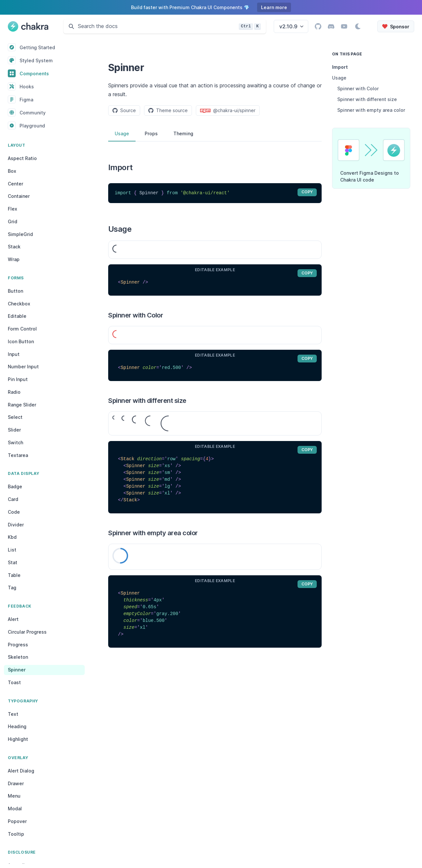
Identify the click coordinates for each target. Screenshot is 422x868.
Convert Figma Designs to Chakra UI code (370, 176)
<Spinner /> (215, 282)
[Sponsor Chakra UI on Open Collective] (396, 26)
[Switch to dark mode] (358, 26)
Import (340, 67)
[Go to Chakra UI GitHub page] (318, 26)
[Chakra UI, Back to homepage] (28, 26)
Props (151, 133)
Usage (122, 133)
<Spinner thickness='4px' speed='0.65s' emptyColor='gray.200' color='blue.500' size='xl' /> (215, 614)
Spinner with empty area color (371, 110)
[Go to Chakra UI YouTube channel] (344, 26)
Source (124, 110)
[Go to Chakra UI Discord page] (331, 26)
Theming (183, 133)
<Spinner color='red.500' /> (215, 368)
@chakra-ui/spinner (228, 110)
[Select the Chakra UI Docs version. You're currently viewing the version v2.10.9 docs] (291, 26)
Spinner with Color (358, 88)
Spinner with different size (367, 99)
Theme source (168, 110)
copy (307, 192)
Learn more (274, 7)
